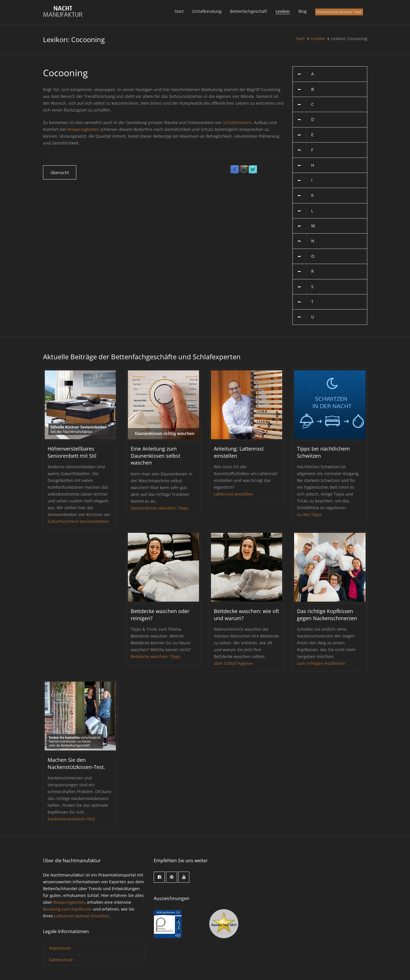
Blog (303, 11)
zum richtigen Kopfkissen (321, 663)
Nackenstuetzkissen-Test (71, 819)
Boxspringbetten (83, 129)
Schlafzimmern (237, 122)
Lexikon (283, 11)
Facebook (235, 170)
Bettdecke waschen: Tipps (155, 656)
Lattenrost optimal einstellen (82, 916)
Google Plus (244, 170)
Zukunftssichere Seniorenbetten (78, 521)
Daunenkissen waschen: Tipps (160, 508)
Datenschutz (61, 960)
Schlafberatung (207, 11)
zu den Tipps (309, 514)
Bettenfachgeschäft (249, 11)
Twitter (253, 170)
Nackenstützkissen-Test (339, 12)
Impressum (60, 948)
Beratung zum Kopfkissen (67, 909)
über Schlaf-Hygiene (233, 663)
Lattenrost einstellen (233, 494)
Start (179, 11)
